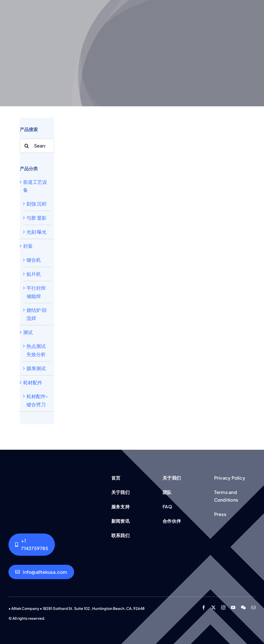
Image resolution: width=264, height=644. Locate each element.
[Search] (27, 146)
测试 (28, 332)
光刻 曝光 (36, 232)
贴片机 (34, 274)
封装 (28, 246)
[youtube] (233, 607)
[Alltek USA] (32, 544)
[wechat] (243, 607)
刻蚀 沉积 (36, 204)
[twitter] (213, 607)
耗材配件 (33, 382)
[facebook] (204, 607)
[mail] (253, 607)
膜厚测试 (36, 368)
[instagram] (223, 607)
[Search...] (37, 146)
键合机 (34, 260)
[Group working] (55, 475)
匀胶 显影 (36, 218)
